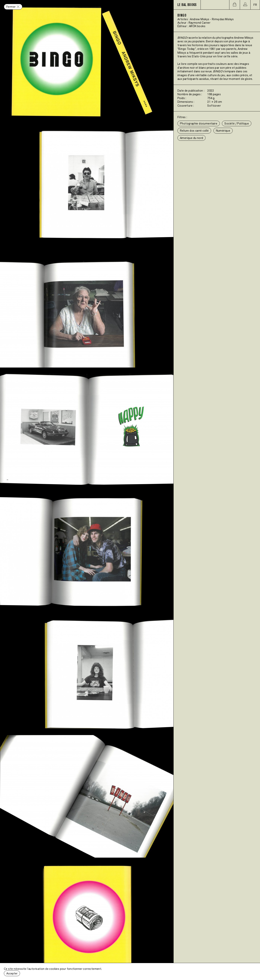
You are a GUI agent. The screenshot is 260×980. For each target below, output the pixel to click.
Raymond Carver (200, 23)
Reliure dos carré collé (194, 131)
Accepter (12, 973)
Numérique (223, 131)
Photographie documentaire (199, 123)
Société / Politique (237, 123)
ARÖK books (197, 26)
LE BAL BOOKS (187, 5)
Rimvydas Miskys (223, 19)
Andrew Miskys (200, 19)
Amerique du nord (191, 138)
